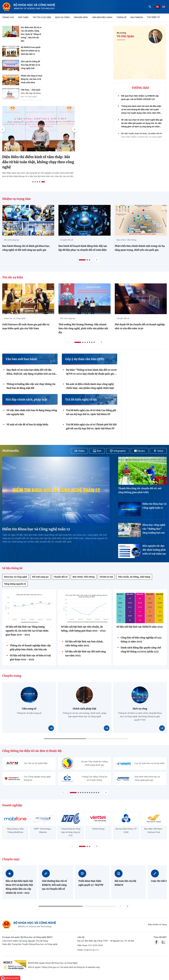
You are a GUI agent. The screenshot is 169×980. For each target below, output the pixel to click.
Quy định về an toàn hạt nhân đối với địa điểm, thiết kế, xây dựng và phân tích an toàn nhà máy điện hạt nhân (32, 372)
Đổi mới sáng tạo (40, 577)
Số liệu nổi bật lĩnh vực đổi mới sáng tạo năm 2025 (85, 654)
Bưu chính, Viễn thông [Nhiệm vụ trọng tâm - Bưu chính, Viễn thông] (126, 240)
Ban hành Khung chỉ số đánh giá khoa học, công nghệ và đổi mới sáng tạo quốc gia (26, 248)
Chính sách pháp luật (84, 709)
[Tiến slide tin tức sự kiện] (101, 342)
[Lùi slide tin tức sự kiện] (68, 342)
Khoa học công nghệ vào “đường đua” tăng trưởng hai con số (154, 529)
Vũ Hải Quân (125, 36)
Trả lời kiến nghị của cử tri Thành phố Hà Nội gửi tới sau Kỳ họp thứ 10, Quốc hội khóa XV (91, 427)
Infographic (118, 451)
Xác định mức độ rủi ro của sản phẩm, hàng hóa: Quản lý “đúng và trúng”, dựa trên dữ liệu (31, 34)
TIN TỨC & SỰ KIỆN (42, 17)
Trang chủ (8, 17)
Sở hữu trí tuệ (106, 577)
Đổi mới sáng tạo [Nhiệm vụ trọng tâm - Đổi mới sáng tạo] (12, 240)
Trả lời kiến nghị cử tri (81, 400)
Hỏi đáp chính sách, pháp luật (26, 400)
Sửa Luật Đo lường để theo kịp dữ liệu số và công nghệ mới (30, 65)
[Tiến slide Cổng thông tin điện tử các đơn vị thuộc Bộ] (106, 792)
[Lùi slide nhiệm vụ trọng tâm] (72, 260)
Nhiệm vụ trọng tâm (16, 199)
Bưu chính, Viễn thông (84, 577)
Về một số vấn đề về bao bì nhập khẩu (27, 425)
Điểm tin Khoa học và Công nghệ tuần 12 (36, 529)
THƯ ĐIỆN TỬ (153, 17)
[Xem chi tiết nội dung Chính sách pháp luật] (107, 728)
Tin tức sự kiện (13, 277)
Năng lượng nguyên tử (15, 584)
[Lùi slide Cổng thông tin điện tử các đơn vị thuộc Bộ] (63, 792)
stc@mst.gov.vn (91, 950)
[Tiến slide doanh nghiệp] (97, 846)
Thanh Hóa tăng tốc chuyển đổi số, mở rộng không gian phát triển (140, 490)
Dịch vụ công (62, 17)
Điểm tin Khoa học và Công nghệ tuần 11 (154, 506)
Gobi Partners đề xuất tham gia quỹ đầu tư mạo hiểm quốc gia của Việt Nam (26, 327)
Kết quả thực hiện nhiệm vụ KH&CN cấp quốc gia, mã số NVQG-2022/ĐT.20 (140, 101)
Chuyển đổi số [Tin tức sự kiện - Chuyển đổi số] (123, 318)
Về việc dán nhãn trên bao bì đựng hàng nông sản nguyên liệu (32, 412)
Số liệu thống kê (12, 568)
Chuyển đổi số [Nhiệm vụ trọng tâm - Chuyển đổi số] (67, 240)
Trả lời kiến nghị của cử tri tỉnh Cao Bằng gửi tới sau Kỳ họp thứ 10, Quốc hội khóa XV (91, 412)
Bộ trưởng (121, 33)
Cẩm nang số (29, 709)
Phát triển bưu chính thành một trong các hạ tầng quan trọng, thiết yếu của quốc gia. (140, 248)
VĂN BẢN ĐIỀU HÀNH (102, 17)
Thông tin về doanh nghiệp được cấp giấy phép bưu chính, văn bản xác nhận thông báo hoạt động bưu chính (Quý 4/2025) (31, 648)
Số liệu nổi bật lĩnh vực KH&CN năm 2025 (140, 627)
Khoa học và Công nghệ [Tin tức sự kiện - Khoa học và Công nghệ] (15, 318)
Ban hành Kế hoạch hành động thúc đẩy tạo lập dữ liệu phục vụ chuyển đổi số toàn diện (83, 248)
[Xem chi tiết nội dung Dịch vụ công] (162, 728)
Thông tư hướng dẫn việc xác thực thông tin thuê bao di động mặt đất (31, 386)
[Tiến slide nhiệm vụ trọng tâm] (97, 260)
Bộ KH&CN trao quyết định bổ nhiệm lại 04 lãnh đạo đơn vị (31, 51)
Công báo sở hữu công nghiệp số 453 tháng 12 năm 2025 (141, 640)
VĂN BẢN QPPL (81, 17)
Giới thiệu (23, 17)
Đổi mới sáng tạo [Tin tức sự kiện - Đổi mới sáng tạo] (68, 318)
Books (139, 451)
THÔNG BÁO (140, 88)
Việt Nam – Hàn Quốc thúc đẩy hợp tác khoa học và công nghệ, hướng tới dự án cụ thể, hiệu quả (31, 97)
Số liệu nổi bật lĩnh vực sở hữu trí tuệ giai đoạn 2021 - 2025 (30, 658)
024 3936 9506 (95, 945)
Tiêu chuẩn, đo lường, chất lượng (134, 577)
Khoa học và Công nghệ (16, 577)
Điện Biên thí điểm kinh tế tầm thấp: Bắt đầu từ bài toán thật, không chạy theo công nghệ (38, 162)
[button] (75, 129)
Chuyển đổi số (61, 577)
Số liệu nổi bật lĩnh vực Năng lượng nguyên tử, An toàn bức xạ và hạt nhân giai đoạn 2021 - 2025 (27, 631)
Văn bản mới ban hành (21, 359)
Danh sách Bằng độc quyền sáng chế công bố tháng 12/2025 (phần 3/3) (141, 650)
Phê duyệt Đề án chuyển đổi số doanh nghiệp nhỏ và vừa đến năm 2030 (140, 327)
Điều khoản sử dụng (157, 925)
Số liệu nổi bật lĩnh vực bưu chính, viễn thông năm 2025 (84, 644)
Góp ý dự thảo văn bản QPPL (85, 359)
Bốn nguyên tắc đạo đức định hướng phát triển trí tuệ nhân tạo (154, 550)
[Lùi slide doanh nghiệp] (72, 846)
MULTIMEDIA (137, 17)
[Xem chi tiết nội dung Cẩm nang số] (51, 728)
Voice (158, 451)
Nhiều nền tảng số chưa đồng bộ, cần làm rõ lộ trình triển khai (32, 79)
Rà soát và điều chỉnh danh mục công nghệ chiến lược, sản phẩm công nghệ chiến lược (90, 386)
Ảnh (97, 451)
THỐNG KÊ (121, 17)
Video (79, 451)
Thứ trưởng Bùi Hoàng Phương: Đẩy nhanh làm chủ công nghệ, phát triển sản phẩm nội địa (83, 328)
